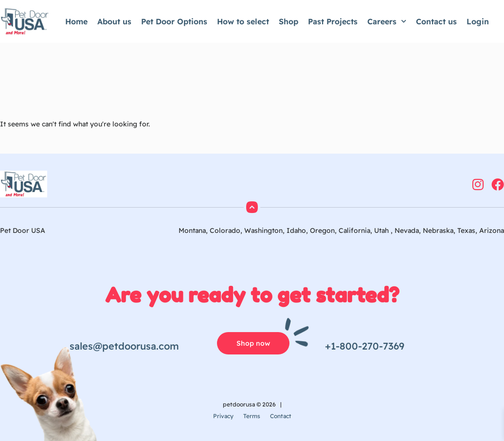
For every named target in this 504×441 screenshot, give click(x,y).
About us (114, 21)
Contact (281, 416)
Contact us (436, 21)
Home (76, 21)
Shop (288, 21)
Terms (252, 416)
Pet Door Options (174, 21)
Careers (387, 21)
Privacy (223, 416)
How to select (243, 21)
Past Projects (333, 21)
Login (478, 21)
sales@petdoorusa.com (124, 346)
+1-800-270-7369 (365, 346)
